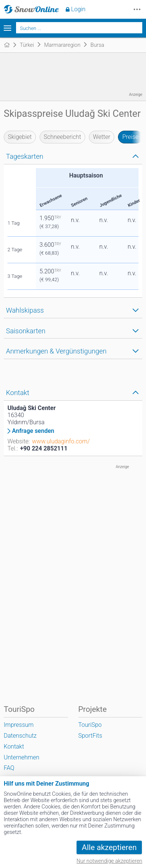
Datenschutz (20, 736)
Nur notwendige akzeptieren (109, 861)
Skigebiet (20, 137)
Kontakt (14, 746)
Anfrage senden (33, 431)
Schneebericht (62, 137)
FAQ (9, 768)
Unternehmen (21, 757)
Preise (130, 137)
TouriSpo (90, 725)
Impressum (19, 725)
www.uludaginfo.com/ (61, 441)
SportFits (90, 736)
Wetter (102, 137)
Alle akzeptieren (109, 847)
